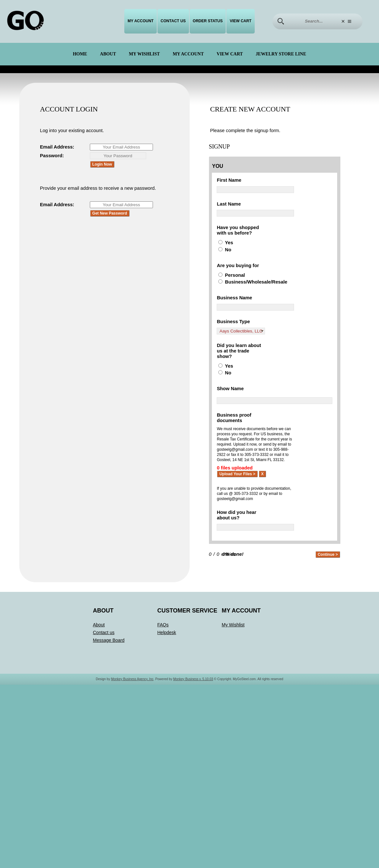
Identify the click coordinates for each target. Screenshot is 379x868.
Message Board (109, 645)
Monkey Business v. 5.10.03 (193, 684)
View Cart (240, 21)
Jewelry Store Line (281, 54)
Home (80, 54)
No (228, 251)
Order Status (208, 21)
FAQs (163, 630)
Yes (229, 244)
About (108, 54)
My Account (141, 21)
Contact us (173, 21)
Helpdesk (167, 638)
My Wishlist (144, 54)
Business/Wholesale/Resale (258, 284)
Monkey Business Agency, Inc (132, 684)
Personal (236, 277)
